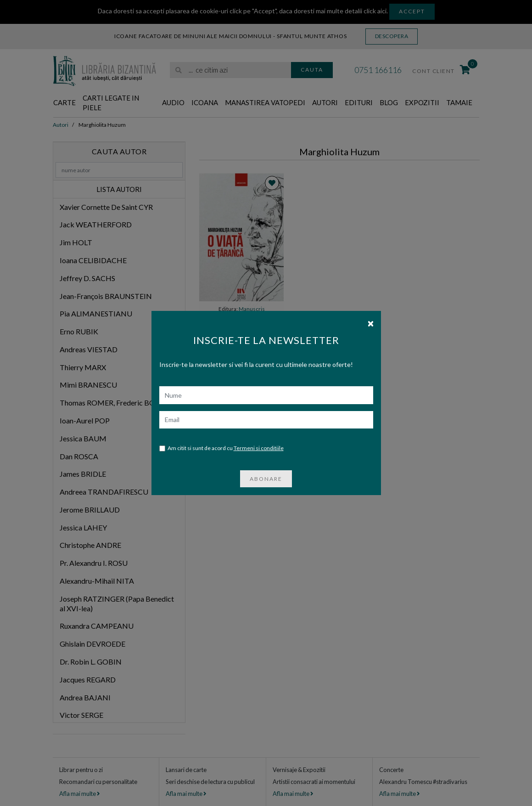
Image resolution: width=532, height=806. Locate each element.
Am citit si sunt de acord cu (221, 448)
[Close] (371, 323)
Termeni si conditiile (259, 448)
